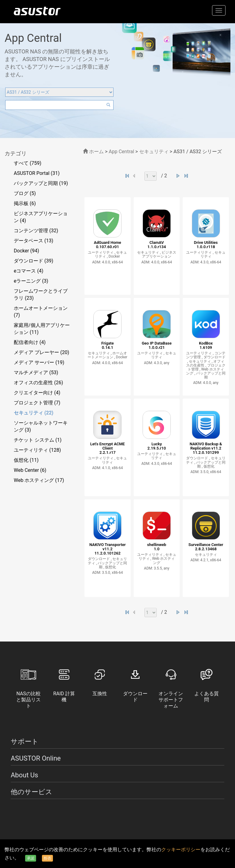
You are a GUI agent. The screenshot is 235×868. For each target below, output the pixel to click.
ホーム (93, 152)
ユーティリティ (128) (37, 450)
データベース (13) (34, 241)
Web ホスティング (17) (39, 480)
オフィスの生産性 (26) (38, 383)
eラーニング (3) (31, 281)
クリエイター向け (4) (37, 393)
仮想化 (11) (26, 460)
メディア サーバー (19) (39, 362)
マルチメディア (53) (36, 373)
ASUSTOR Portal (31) (37, 173)
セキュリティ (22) (34, 413)
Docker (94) (26, 251)
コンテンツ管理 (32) (36, 231)
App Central (121, 152)
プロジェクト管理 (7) (37, 403)
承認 (31, 858)
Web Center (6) (30, 470)
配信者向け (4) (30, 342)
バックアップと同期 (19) (41, 183)
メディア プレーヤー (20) (41, 352)
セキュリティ (155, 152)
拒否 (47, 858)
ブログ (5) (25, 193)
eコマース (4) (29, 271)
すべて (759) (28, 163)
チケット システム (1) (38, 440)
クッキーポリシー (181, 850)
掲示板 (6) (25, 203)
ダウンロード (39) (34, 261)
